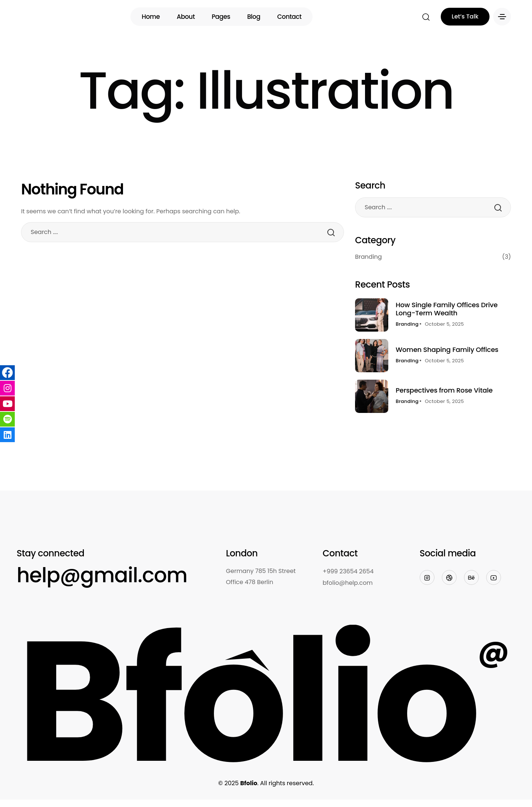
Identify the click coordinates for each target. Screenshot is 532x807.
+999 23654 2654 (348, 571)
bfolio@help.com (347, 583)
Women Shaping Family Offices (447, 350)
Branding (433, 257)
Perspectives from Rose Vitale (444, 390)
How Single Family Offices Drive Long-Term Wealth (447, 309)
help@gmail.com (102, 575)
